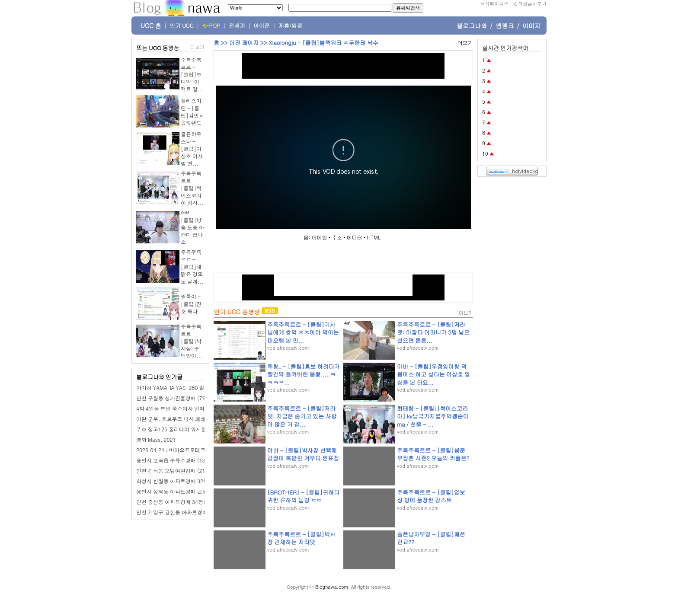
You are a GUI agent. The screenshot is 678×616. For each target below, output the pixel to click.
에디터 (355, 237)
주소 (337, 237)
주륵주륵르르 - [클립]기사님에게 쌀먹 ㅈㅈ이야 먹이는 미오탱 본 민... (303, 332)
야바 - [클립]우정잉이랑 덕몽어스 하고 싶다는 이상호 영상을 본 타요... (433, 374)
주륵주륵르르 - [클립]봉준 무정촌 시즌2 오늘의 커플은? (433, 454)
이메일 (320, 237)
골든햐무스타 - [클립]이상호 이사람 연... (192, 148)
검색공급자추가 (530, 3)
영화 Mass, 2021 (156, 439)
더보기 (197, 47)
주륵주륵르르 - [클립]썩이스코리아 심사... (192, 188)
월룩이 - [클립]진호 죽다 (191, 304)
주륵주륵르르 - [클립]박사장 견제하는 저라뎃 (301, 538)
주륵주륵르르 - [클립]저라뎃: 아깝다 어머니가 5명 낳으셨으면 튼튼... (433, 332)
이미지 (531, 26)
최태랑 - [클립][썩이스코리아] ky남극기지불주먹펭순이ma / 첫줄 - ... (433, 416)
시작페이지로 (494, 3)
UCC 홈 (151, 26)
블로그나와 (472, 26)
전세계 (237, 26)
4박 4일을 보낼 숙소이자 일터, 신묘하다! (183, 408)
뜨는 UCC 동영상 (158, 48)
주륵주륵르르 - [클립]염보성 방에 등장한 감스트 (431, 496)
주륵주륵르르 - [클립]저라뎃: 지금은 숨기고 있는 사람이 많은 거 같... (302, 416)
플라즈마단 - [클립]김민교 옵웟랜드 (192, 112)
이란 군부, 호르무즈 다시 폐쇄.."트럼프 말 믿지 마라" (198, 419)
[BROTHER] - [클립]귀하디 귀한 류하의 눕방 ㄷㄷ (303, 496)
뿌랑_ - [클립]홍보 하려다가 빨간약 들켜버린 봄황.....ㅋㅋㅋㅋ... (304, 374)
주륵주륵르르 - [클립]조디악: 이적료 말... (192, 74)
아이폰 (262, 26)
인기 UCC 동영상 (237, 312)
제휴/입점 (290, 26)
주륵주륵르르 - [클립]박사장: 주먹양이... (192, 341)
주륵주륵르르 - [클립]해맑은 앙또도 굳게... (192, 267)
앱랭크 (505, 26)
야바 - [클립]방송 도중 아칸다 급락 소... (192, 227)
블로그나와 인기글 (159, 377)
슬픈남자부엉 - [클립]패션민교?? (431, 538)
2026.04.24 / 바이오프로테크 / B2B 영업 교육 (190, 450)
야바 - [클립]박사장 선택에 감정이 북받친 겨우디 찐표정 (303, 454)
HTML (374, 237)
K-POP (211, 26)
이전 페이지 (244, 43)
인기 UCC (182, 26)
